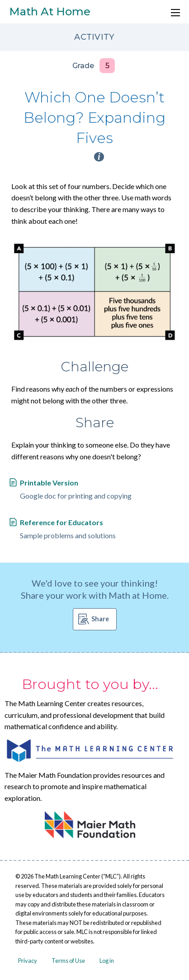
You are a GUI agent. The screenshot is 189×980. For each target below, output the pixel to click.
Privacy (28, 961)
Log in (107, 961)
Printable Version (49, 483)
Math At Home (50, 12)
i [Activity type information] (99, 157)
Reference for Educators (61, 522)
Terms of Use (68, 961)
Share (100, 619)
